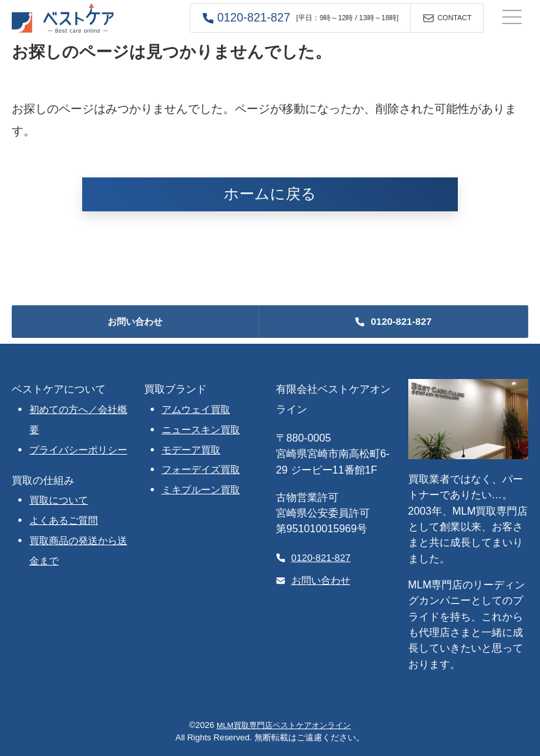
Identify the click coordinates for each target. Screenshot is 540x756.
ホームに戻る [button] (270, 194)
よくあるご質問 (64, 521)
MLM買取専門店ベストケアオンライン (284, 725)
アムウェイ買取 (196, 410)
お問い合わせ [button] (135, 322)
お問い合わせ (313, 581)
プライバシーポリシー (78, 450)
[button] (300, 18)
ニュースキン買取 (201, 430)
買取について (59, 500)
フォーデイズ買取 (201, 470)
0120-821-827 (313, 558)
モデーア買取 (191, 450)
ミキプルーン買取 (201, 490)
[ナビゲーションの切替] (512, 18)
